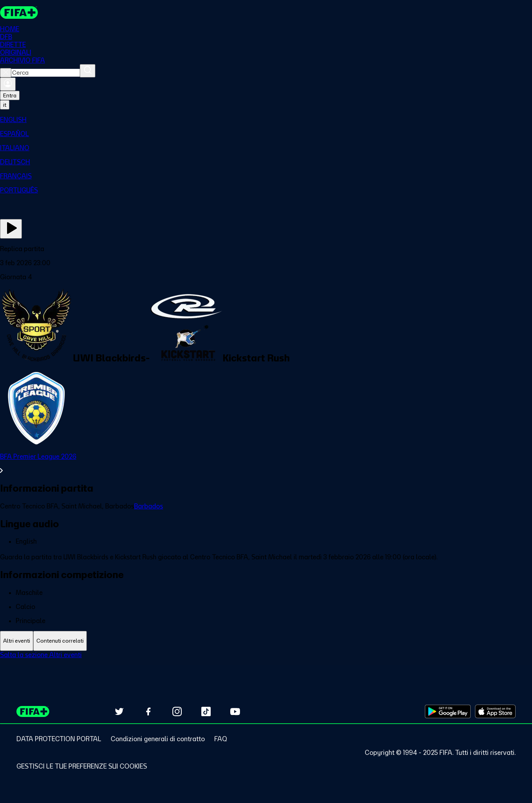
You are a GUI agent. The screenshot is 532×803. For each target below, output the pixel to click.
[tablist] (266, 641)
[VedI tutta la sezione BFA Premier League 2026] (266, 463)
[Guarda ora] (11, 229)
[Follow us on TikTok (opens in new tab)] (206, 711)
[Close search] (6, 73)
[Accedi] (8, 84)
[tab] (17, 641)
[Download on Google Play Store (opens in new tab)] (448, 711)
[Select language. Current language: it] (5, 105)
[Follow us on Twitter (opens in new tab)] (119, 711)
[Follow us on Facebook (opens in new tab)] (148, 711)
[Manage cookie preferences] (82, 766)
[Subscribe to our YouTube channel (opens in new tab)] (235, 711)
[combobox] (46, 73)
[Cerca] (88, 71)
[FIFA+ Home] (19, 13)
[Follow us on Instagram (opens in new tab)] (177, 711)
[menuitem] (266, 120)
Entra (10, 95)
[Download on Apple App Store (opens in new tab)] (495, 711)
